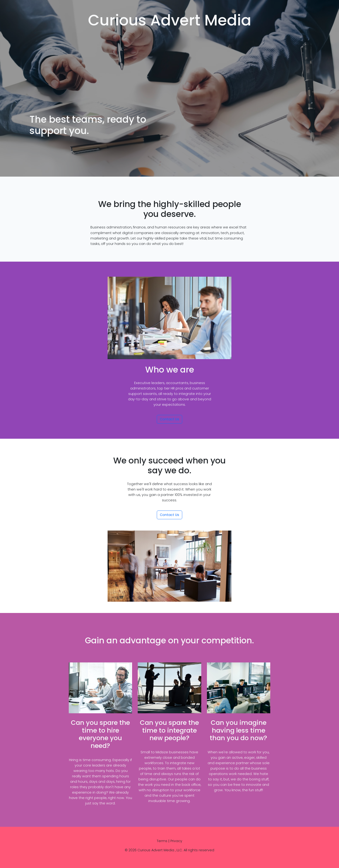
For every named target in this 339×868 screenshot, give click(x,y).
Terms (162, 841)
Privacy (176, 841)
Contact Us (169, 419)
